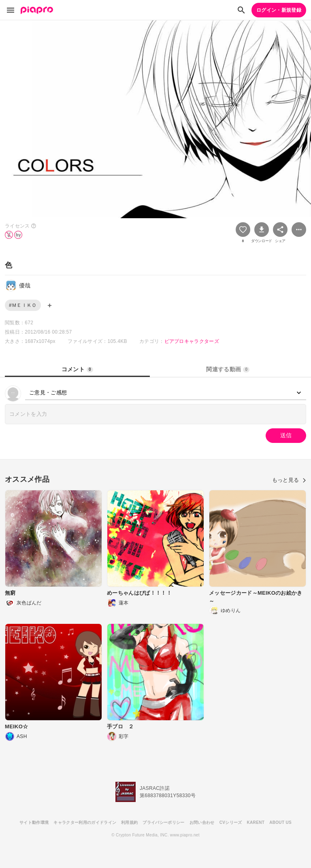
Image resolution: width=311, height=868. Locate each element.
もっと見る (289, 480)
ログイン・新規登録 (279, 10)
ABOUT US (280, 822)
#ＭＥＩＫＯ (23, 305)
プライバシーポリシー (163, 822)
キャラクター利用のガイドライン (85, 822)
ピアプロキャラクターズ (192, 341)
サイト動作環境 (34, 822)
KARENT (256, 822)
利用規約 (129, 822)
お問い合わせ (202, 822)
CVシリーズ (231, 822)
